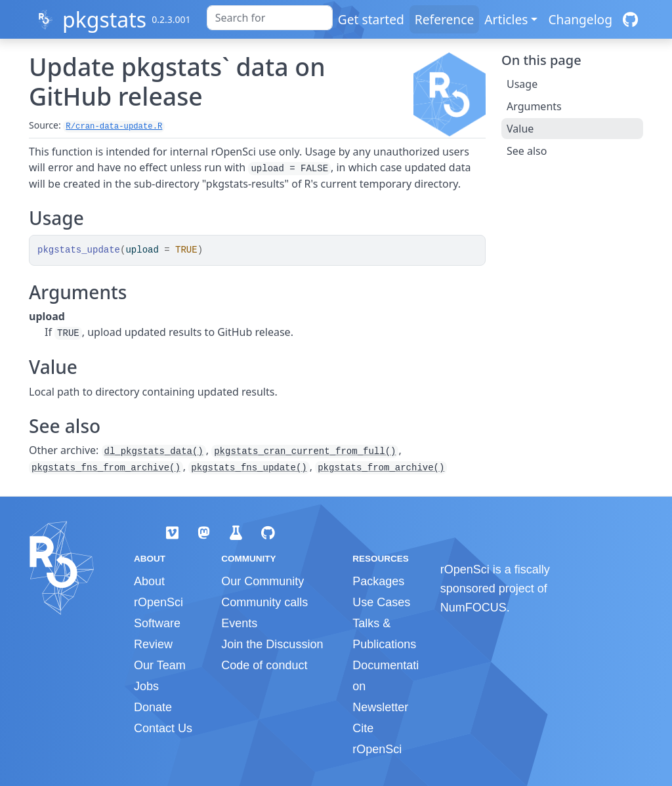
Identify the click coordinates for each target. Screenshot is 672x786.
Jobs (146, 686)
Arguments (534, 106)
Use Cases (381, 602)
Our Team (160, 665)
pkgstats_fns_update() (249, 468)
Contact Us (163, 728)
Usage (522, 84)
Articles (506, 19)
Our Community (262, 581)
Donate (153, 707)
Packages (378, 581)
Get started (371, 19)
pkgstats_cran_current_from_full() (305, 451)
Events (239, 623)
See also (527, 151)
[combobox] (270, 18)
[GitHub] (630, 19)
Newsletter (380, 707)
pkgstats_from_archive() (381, 468)
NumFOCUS (473, 608)
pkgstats (104, 19)
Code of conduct (264, 665)
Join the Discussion (272, 644)
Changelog (580, 19)
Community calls (264, 602)
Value (520, 129)
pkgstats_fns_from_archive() (106, 468)
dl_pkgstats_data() (154, 451)
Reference (444, 19)
